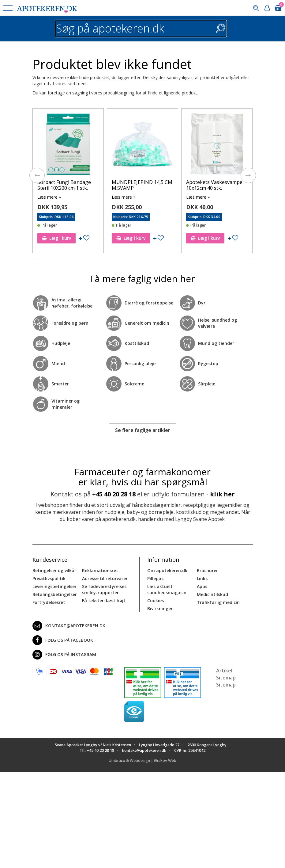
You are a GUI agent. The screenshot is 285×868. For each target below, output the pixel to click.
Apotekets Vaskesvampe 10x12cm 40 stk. (214, 185)
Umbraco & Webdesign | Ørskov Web (142, 760)
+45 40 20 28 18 (114, 494)
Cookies (156, 600)
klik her (222, 494)
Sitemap (226, 684)
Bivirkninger (160, 608)
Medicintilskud (212, 594)
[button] (8, 8)
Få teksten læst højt (104, 600)
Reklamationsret (100, 570)
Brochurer (207, 570)
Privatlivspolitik (49, 578)
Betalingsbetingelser (55, 594)
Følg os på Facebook (63, 640)
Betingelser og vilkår (54, 570)
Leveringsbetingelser (54, 586)
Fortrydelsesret (49, 602)
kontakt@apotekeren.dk (69, 626)
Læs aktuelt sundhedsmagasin (167, 589)
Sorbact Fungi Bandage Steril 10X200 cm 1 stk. (64, 185)
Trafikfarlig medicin (218, 602)
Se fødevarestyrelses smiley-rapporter (104, 589)
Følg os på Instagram (64, 655)
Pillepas (155, 578)
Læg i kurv (56, 238)
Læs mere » (49, 197)
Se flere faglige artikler (143, 430)
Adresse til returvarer (105, 578)
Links (202, 578)
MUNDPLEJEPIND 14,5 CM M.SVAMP (142, 185)
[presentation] (37, 175)
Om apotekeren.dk (167, 570)
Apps (202, 586)
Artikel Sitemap (226, 674)
